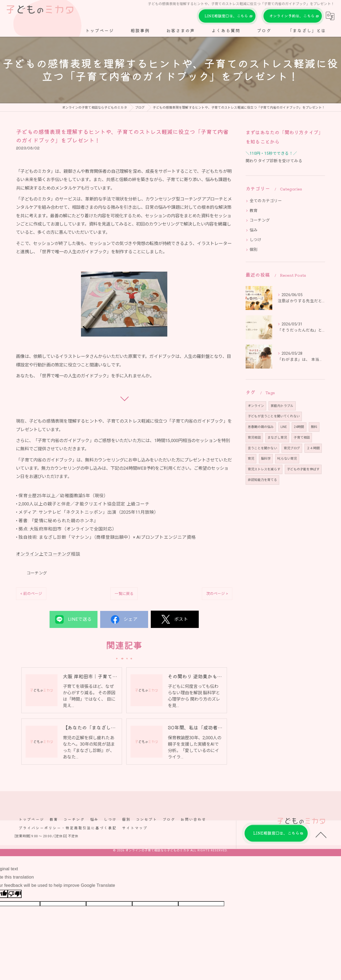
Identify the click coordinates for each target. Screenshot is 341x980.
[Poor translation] (15, 895)
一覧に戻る (124, 594)
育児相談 (254, 438)
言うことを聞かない (262, 448)
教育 (254, 211)
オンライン (256, 406)
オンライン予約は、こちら (293, 16)
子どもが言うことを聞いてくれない (274, 416)
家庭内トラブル (282, 406)
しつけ (256, 240)
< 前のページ (31, 594)
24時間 (299, 427)
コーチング (37, 573)
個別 (254, 250)
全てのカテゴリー (266, 201)
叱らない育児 (287, 459)
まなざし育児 (277, 438)
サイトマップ (135, 829)
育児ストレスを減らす (264, 469)
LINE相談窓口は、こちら (227, 16)
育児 (251, 459)
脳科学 (266, 459)
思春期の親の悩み (261, 427)
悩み (254, 230)
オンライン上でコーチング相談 (48, 554)
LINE (284, 427)
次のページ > (217, 594)
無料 (314, 427)
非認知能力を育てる (262, 480)
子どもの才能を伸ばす (303, 469)
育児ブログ (292, 448)
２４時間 (313, 448)
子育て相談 (302, 438)
